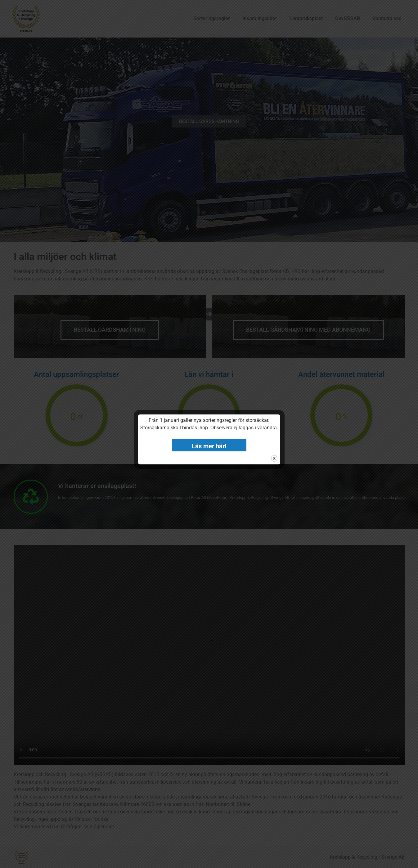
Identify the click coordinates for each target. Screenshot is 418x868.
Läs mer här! (209, 446)
